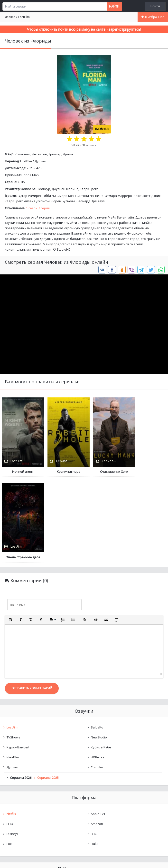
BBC (94, 748)
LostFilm (26, 161)
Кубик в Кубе (101, 662)
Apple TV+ (98, 728)
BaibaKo (97, 642)
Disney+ (13, 748)
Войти (155, 6)
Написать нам (17, 859)
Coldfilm (97, 682)
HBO (10, 738)
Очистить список (84, 809)
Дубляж (40, 161)
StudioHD (64, 249)
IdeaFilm (13, 672)
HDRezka (98, 672)
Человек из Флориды (28, 797)
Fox (9, 758)
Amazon (97, 738)
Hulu (94, 758)
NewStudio (99, 652)
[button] (10, 534)
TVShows (13, 652)
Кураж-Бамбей (18, 662)
